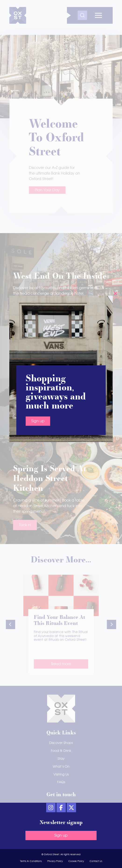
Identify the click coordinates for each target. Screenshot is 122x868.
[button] (10, 624)
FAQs (61, 782)
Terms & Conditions (31, 861)
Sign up (38, 159)
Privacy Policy (55, 861)
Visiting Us (61, 775)
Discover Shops (61, 743)
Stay (61, 759)
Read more (61, 664)
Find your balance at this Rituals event (59, 621)
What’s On (61, 767)
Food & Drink (61, 751)
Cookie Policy (76, 861)
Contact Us (96, 861)
